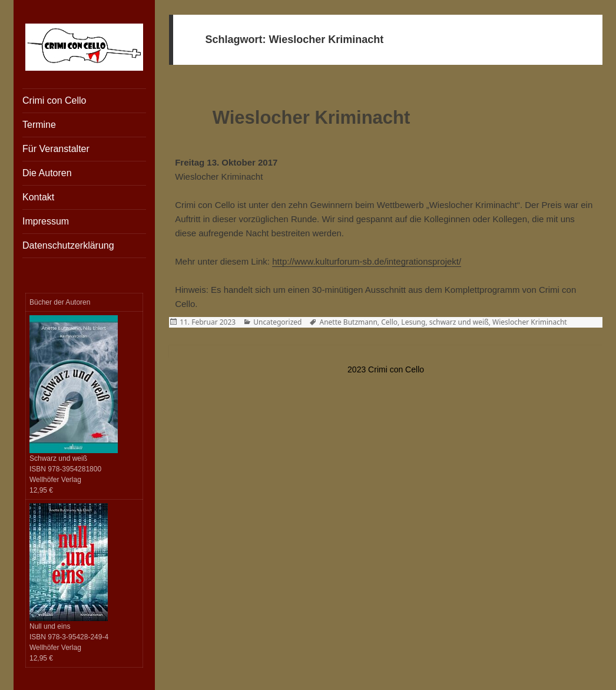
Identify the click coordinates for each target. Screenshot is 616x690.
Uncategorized (277, 322)
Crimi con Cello (54, 100)
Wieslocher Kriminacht (312, 118)
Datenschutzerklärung (68, 245)
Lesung (413, 322)
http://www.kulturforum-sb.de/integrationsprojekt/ (367, 261)
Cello (389, 322)
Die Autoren (47, 173)
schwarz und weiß (459, 322)
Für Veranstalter (56, 149)
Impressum (46, 221)
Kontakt (38, 197)
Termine (39, 125)
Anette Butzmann (348, 322)
